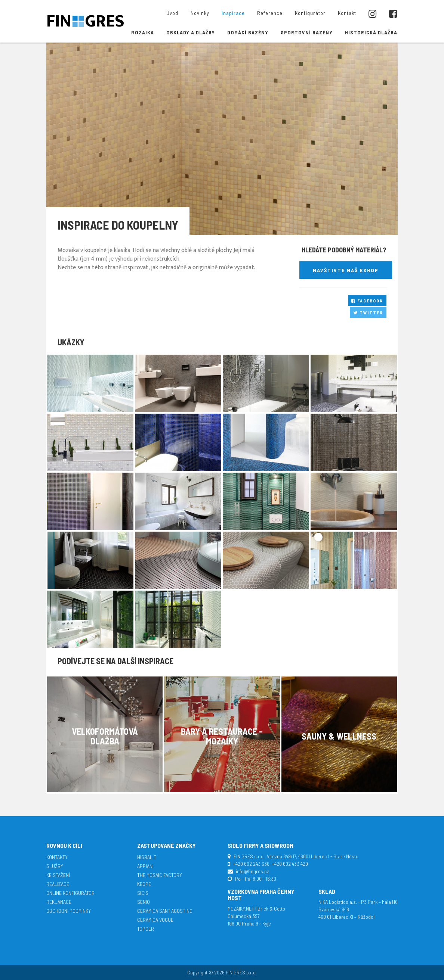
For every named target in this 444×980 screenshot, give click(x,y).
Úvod (172, 13)
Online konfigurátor (70, 893)
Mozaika (143, 32)
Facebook (367, 301)
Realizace (58, 884)
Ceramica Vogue (155, 920)
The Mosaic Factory (160, 875)
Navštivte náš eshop (346, 270)
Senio (144, 902)
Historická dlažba (371, 32)
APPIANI (145, 866)
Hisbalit (147, 857)
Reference (270, 13)
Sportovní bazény (307, 32)
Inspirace (233, 13)
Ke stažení (58, 875)
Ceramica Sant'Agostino (165, 911)
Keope (144, 884)
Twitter (368, 312)
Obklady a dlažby (191, 32)
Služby (55, 866)
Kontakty (57, 857)
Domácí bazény (248, 32)
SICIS (143, 893)
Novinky (200, 13)
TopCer (146, 929)
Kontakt (347, 13)
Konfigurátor (310, 13)
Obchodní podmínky (69, 911)
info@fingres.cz (252, 871)
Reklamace (59, 902)
